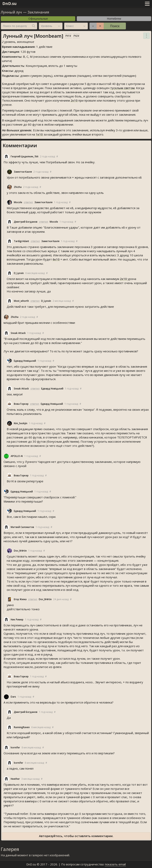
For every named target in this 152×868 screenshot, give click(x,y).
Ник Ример (17, 620)
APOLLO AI (17, 456)
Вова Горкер (21, 404)
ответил (28, 202)
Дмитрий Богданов (26, 222)
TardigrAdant (21, 241)
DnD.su (9, 3)
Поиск (115, 26)
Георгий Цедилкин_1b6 (25, 156)
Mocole (18, 202)
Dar (13, 697)
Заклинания (38, 12)
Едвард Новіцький (25, 361)
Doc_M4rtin (20, 551)
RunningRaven (22, 727)
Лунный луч (11, 12)
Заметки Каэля (23, 172)
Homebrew (114, 19)
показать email (115, 864)
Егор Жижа (20, 599)
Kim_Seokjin (21, 423)
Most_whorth (21, 301)
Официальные (38, 19)
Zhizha (18, 187)
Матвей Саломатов (22, 527)
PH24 (76, 36)
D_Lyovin (19, 273)
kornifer (15, 747)
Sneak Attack (18, 333)
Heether (15, 779)
